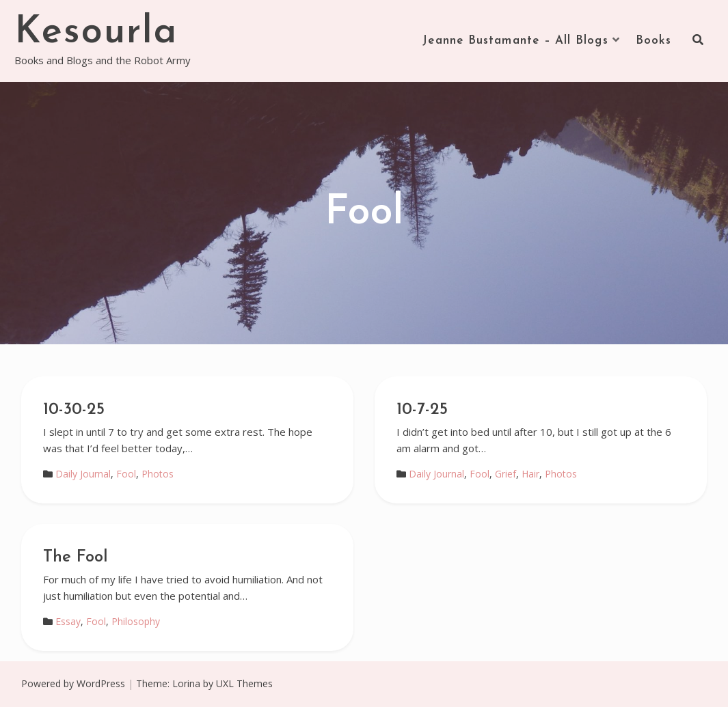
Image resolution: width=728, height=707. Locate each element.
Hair (530, 474)
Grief (505, 474)
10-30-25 (74, 410)
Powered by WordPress (73, 683)
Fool (126, 474)
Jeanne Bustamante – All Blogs (515, 41)
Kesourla (96, 33)
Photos (158, 474)
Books (654, 41)
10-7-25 (422, 410)
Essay (68, 621)
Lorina (186, 683)
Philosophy (136, 621)
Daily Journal (83, 474)
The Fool (76, 557)
